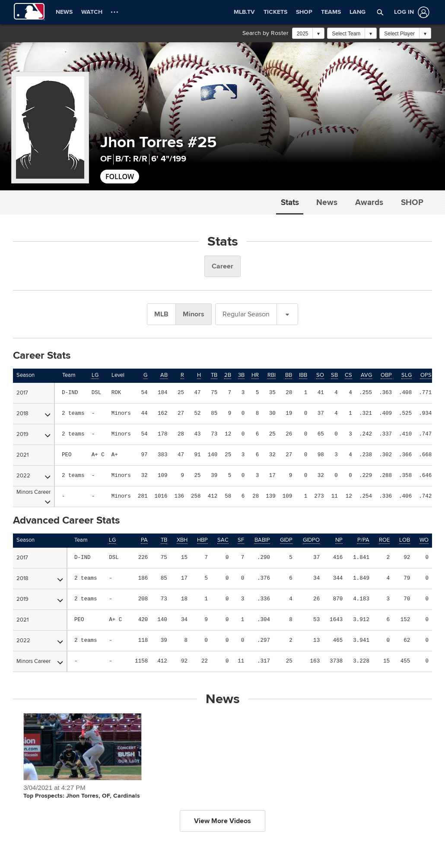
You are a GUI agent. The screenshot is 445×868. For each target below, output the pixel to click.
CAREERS (353, 803)
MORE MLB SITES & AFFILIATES (273, 803)
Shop (412, 202)
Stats (290, 202)
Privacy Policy (189, 838)
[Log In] (410, 12)
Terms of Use (153, 838)
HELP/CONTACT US (147, 803)
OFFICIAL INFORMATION (44, 803)
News (327, 202)
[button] (380, 12)
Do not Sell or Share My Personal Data (319, 838)
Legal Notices (226, 838)
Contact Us (259, 838)
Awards (369, 202)
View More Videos (222, 377)
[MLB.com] (23, 840)
